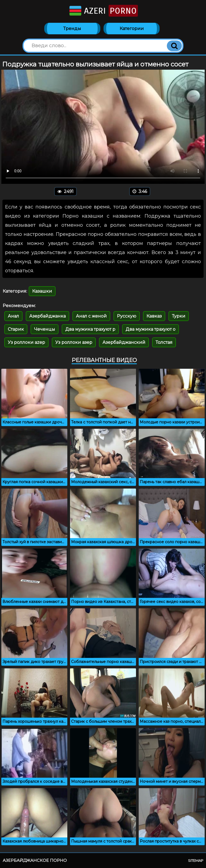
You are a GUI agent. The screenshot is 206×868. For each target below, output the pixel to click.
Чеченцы (45, 329)
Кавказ (154, 316)
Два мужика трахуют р (90, 329)
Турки (179, 316)
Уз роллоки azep (26, 342)
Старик (16, 329)
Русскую (127, 316)
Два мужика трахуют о (150, 329)
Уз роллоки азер (74, 342)
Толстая (164, 342)
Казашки (42, 291)
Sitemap (196, 860)
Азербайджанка (47, 316)
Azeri (103, 11)
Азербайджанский (124, 342)
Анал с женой (91, 316)
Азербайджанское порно (35, 860)
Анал (13, 316)
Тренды (72, 29)
